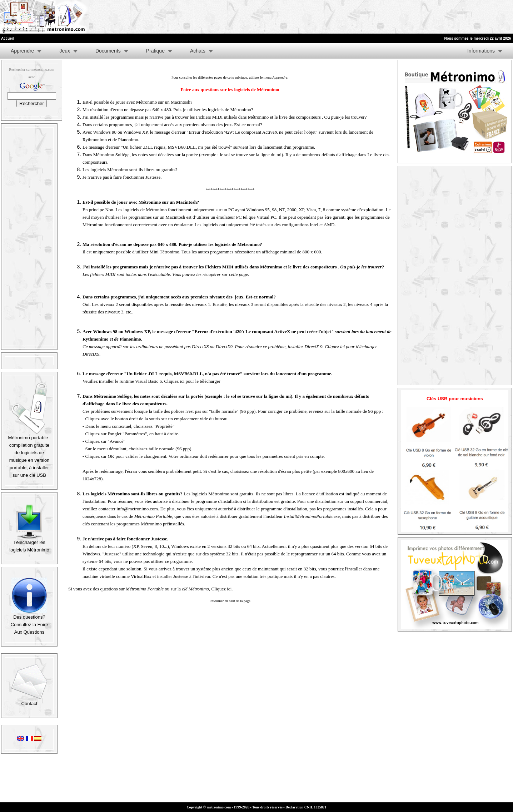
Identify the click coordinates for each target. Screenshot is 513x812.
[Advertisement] (426, 17)
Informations (481, 51)
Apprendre (22, 51)
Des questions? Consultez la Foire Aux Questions (29, 622)
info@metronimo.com (137, 509)
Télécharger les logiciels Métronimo (29, 543)
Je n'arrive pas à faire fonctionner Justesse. (122, 177)
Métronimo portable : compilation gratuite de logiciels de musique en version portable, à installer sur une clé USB (29, 454)
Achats (198, 51)
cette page (238, 274)
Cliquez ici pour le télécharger (192, 381)
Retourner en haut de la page (230, 601)
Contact (29, 701)
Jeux (65, 51)
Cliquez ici (222, 589)
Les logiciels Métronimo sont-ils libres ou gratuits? (130, 170)
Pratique (155, 51)
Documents (108, 51)
